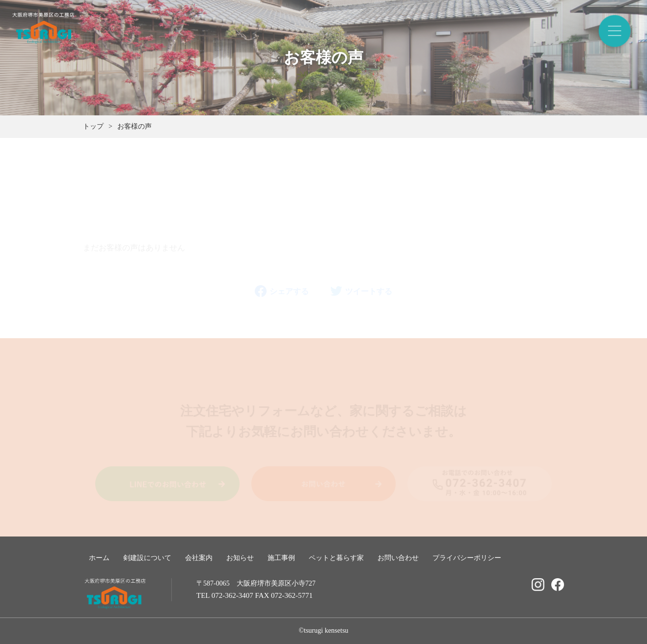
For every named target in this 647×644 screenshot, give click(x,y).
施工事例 (281, 558)
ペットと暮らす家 (336, 558)
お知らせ (240, 558)
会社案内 (199, 558)
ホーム (99, 558)
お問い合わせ (398, 558)
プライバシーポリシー (467, 558)
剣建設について (147, 558)
